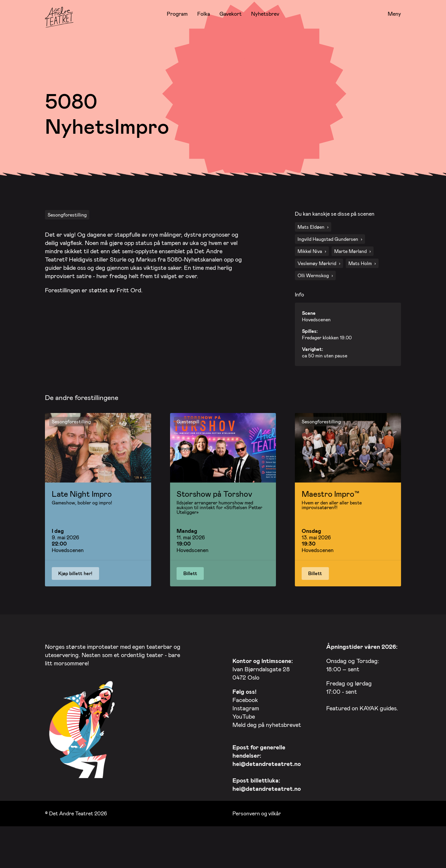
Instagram (246, 729)
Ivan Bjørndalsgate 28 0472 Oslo (263, 690)
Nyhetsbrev (265, 14)
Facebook (245, 721)
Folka (204, 14)
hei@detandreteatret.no (267, 785)
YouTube (244, 738)
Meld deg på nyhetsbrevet (267, 746)
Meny (394, 14)
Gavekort (231, 14)
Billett (190, 594)
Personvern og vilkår (257, 835)
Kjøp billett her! (75, 594)
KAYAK (369, 729)
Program (177, 14)
